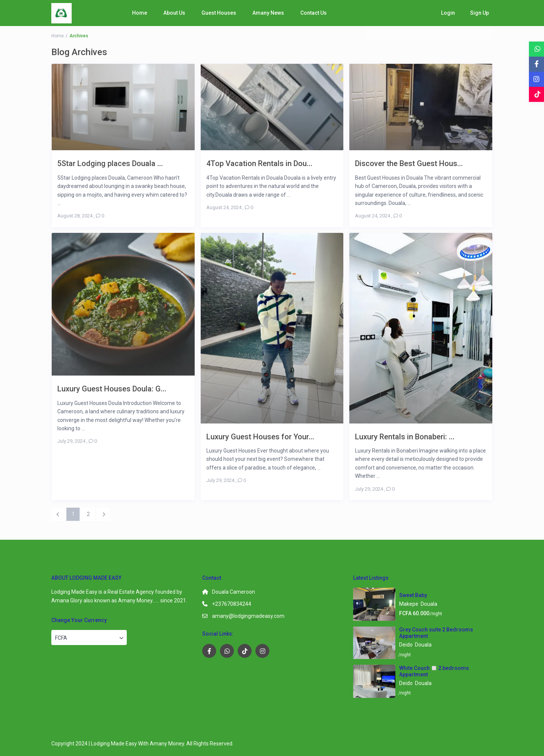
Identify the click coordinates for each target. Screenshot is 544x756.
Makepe (409, 604)
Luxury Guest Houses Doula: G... (112, 389)
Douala (429, 604)
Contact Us (313, 13)
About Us (174, 13)
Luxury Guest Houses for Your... (260, 437)
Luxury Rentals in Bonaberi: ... (405, 437)
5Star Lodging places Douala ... (110, 163)
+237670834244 (232, 604)
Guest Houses (219, 13)
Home (140, 13)
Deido (406, 645)
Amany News (268, 13)
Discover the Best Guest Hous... (409, 163)
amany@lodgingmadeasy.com (248, 616)
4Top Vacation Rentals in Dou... (259, 163)
